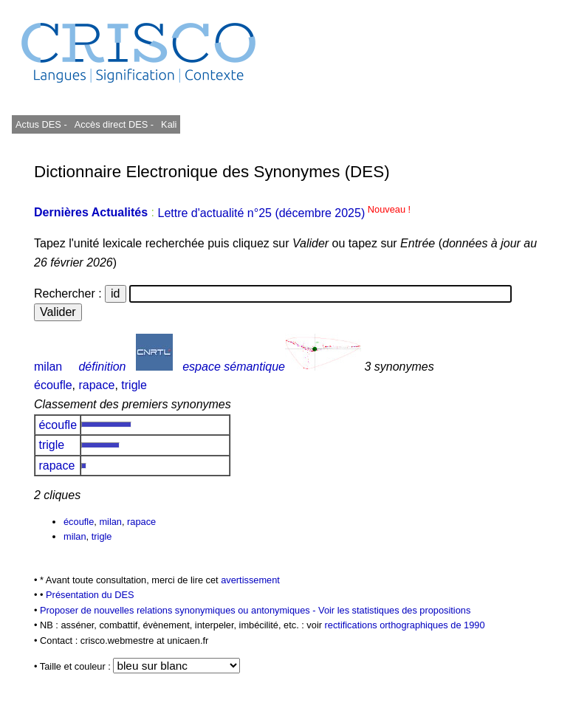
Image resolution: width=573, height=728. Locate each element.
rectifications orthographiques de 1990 (405, 625)
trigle (134, 385)
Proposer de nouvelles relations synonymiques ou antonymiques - (179, 610)
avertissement (250, 580)
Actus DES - (41, 124)
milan (48, 367)
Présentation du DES (90, 595)
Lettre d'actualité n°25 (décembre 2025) (284, 213)
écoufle (53, 385)
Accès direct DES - (114, 124)
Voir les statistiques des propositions (394, 610)
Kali (169, 124)
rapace (96, 385)
